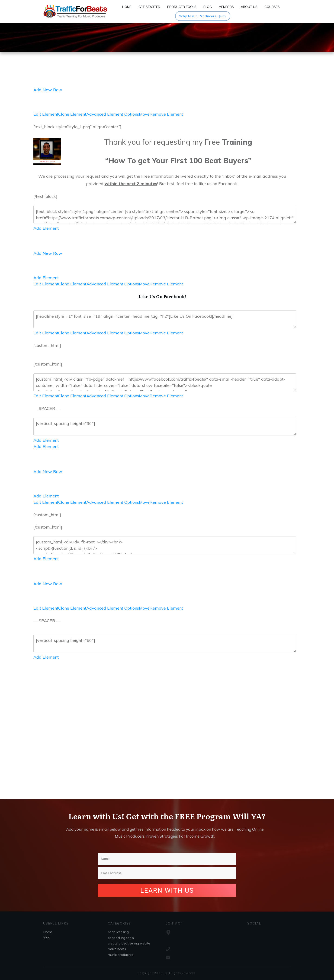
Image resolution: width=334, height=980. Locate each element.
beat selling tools (121, 938)
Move (144, 114)
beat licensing (118, 932)
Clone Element (72, 114)
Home (48, 932)
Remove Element (166, 114)
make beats (117, 949)
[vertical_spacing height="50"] (165, 644)
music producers (120, 955)
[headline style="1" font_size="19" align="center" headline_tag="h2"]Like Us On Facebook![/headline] (165, 319)
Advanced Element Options (113, 114)
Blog (47, 937)
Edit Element (46, 114)
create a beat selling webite (129, 943)
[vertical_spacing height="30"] (165, 427)
